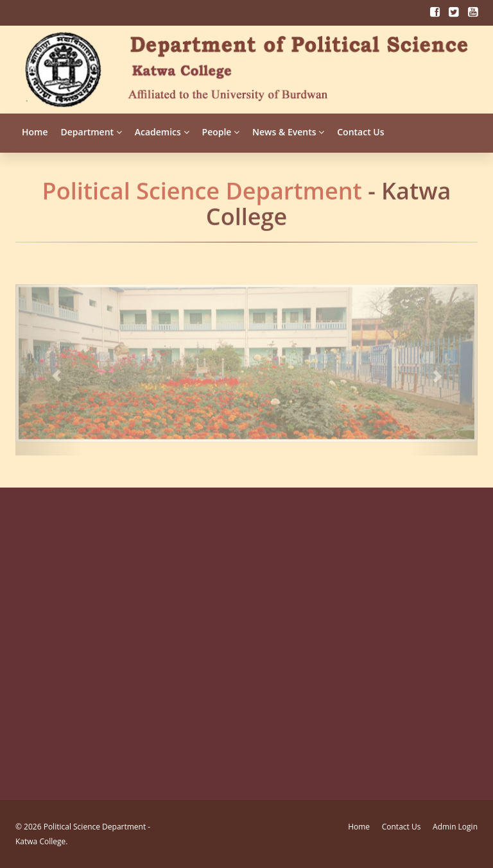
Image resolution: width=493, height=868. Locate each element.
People (221, 132)
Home (35, 132)
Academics (162, 132)
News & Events (288, 132)
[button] (50, 365)
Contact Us (360, 132)
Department (91, 132)
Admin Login (455, 827)
